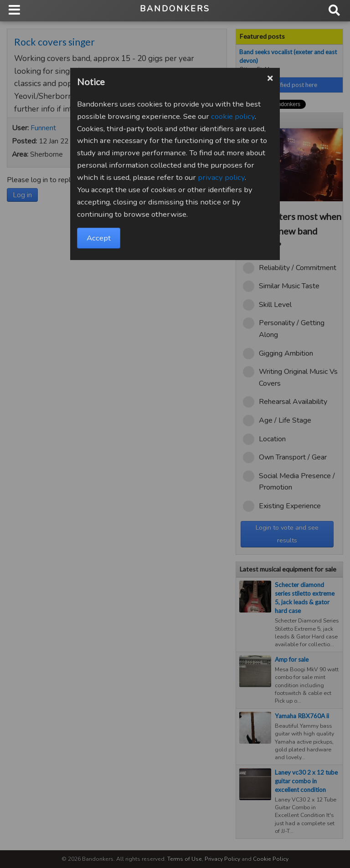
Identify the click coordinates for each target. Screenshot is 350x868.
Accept (99, 238)
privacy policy (221, 177)
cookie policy (233, 116)
